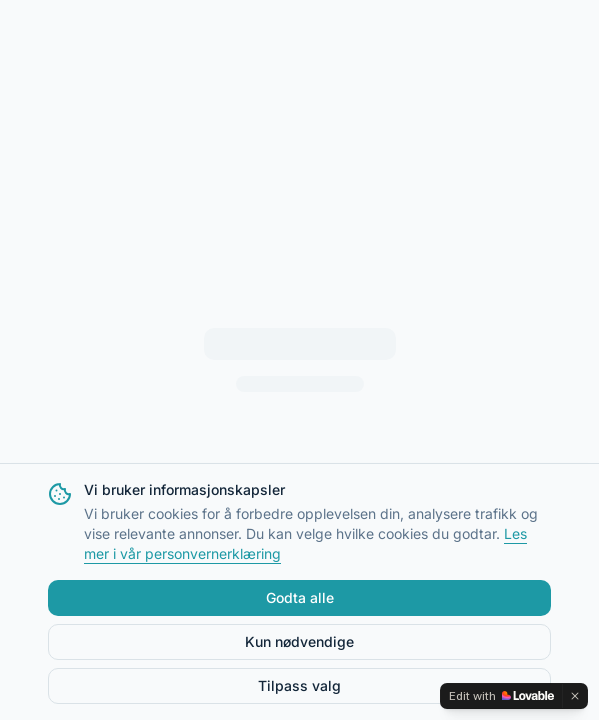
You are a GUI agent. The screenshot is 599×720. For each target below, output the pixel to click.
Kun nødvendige (299, 641)
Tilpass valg (299, 685)
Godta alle (300, 597)
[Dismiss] (575, 696)
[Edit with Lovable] (501, 696)
